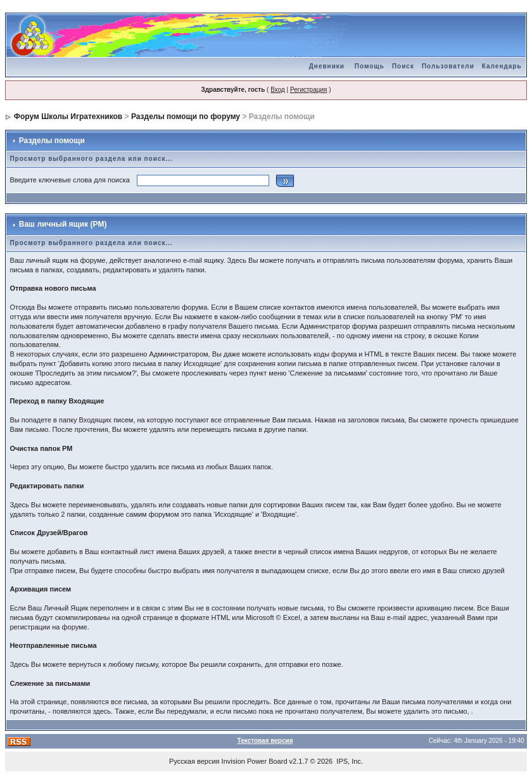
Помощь (370, 66)
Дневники (327, 66)
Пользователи (448, 66)
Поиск (403, 66)
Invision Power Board (255, 761)
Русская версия (194, 761)
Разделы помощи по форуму (186, 117)
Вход (278, 90)
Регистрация (308, 90)
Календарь (502, 66)
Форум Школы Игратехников (68, 117)
